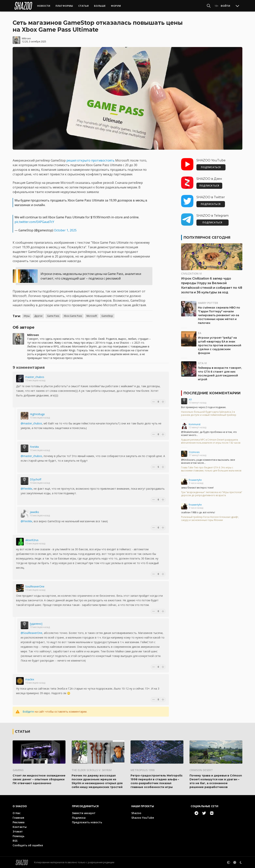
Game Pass (53, 316)
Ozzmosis (194, 452)
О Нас (17, 813)
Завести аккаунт (84, 813)
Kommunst (195, 424)
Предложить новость (87, 822)
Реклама (19, 822)
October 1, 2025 (65, 230)
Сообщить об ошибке (28, 845)
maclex (30, 679)
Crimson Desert (201, 770)
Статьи (83, 6)
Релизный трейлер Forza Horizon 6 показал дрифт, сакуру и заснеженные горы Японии (210, 519)
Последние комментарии (212, 393)
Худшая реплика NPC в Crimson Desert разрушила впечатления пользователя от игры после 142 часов (211, 441)
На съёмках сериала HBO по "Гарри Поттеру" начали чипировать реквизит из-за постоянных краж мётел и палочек (219, 315)
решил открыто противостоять (90, 160)
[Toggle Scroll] (237, 6)
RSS (15, 840)
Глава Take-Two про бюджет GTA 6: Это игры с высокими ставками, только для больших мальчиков (211, 469)
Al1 (190, 400)
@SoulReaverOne (31, 633)
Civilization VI (191, 274)
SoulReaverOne (35, 586)
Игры (27, 316)
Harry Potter (208, 303)
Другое (38, 316)
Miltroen (26, 38)
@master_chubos (31, 423)
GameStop (107, 316)
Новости (44, 6)
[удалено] (36, 624)
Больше (100, 6)
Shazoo (136, 813)
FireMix (34, 447)
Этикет (18, 831)
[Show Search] (209, 6)
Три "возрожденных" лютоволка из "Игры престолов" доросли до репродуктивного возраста (212, 494)
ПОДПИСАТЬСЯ (211, 167)
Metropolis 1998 (143, 770)
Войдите (28, 712)
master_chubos (35, 377)
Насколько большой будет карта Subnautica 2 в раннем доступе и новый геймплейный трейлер (209, 413)
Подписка (79, 817)
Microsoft (92, 316)
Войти (225, 6)
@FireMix (26, 489)
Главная (18, 817)
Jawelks (34, 512)
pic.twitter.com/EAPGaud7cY (34, 222)
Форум (116, 6)
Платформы (64, 6)
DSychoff (36, 479)
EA (200, 333)
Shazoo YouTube (143, 817)
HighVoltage (37, 414)
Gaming (18, 770)
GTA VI (202, 363)
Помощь (18, 836)
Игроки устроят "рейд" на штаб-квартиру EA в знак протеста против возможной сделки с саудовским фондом (220, 345)
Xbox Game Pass (73, 316)
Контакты (20, 827)
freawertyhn (195, 480)
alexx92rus (32, 540)
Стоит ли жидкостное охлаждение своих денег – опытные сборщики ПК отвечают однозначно (39, 779)
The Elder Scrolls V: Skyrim (92, 770)
